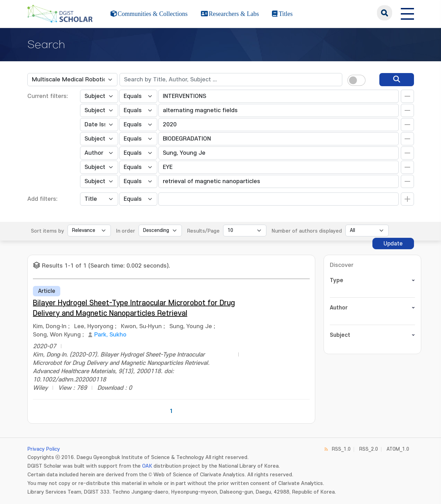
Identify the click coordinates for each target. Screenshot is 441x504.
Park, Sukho (110, 335)
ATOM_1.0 (398, 449)
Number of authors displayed (307, 231)
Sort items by (47, 231)
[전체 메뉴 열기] (407, 13)
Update (393, 244)
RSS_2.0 (369, 449)
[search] (397, 80)
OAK (147, 466)
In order (126, 231)
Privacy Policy (44, 449)
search (385, 13)
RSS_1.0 (341, 449)
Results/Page (203, 231)
